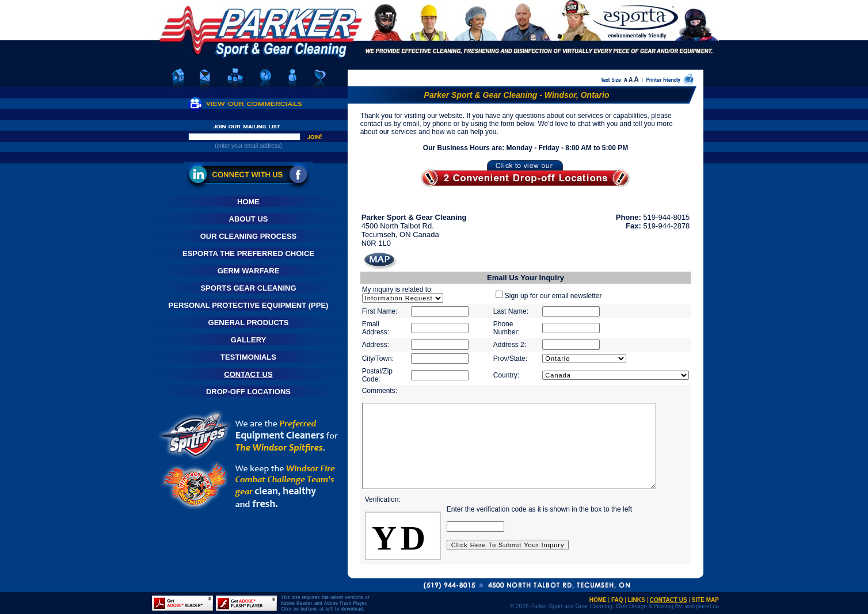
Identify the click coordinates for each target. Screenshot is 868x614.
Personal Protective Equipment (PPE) (249, 305)
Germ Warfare (249, 271)
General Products (249, 323)
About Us (249, 219)
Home (248, 202)
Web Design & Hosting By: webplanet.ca (667, 606)
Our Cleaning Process (249, 236)
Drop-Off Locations (248, 392)
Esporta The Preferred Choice (248, 253)
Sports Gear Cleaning (248, 288)
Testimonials (248, 357)
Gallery (249, 340)
